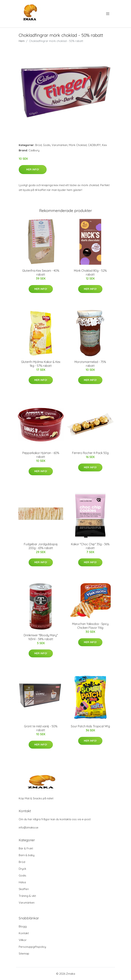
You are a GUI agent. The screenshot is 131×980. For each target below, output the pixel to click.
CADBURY (94, 145)
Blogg (23, 926)
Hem (22, 41)
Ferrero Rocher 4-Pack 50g (90, 453)
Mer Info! (33, 169)
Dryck (22, 869)
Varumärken (60, 145)
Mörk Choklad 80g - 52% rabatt (90, 273)
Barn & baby (27, 855)
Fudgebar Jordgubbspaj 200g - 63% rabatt (41, 546)
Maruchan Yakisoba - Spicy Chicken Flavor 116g (90, 626)
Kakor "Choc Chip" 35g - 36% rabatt (90, 546)
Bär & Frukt (26, 848)
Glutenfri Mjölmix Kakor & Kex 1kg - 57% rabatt (41, 364)
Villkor (23, 940)
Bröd (38, 145)
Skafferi (24, 889)
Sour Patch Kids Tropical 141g (90, 726)
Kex (104, 145)
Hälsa (22, 882)
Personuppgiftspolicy (32, 947)
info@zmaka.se (29, 827)
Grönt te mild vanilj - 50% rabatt (41, 728)
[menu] (108, 14)
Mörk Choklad (78, 145)
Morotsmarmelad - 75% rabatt (90, 364)
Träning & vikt (27, 896)
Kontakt (24, 933)
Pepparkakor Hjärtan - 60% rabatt (41, 455)
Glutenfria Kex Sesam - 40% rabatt (41, 273)
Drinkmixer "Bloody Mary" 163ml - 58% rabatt (41, 637)
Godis (47, 145)
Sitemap (24, 954)
